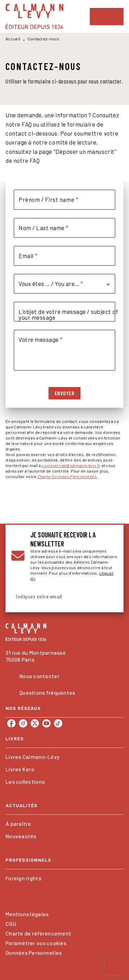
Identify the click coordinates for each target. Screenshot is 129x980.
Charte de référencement (38, 933)
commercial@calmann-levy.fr (71, 465)
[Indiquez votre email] (56, 597)
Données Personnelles (34, 953)
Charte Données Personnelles (67, 476)
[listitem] (11, 723)
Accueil (13, 39)
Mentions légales (27, 914)
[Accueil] (34, 16)
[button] (62, 284)
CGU (11, 924)
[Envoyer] (110, 597)
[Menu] (107, 17)
